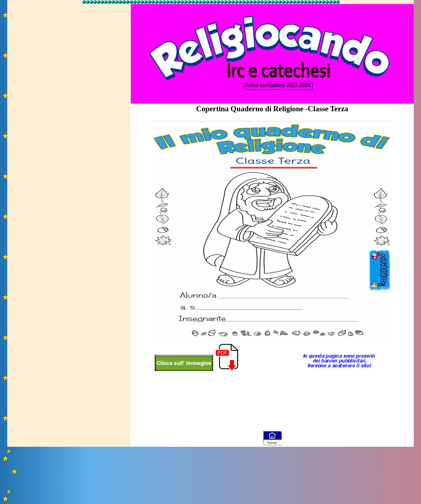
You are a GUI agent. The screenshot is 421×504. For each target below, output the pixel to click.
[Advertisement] (69, 126)
